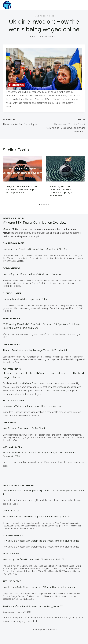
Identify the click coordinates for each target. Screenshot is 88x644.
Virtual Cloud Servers (14, 401)
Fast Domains (11, 554)
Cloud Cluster (12, 293)
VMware (10, 229)
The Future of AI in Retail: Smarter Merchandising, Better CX (33, 606)
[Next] (82, 179)
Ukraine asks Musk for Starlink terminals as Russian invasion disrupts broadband (66, 125)
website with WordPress (25, 383)
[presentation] (22, 169)
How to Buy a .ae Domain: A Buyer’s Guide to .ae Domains (32, 274)
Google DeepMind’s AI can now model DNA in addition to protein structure (40, 587)
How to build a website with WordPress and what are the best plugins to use (41, 541)
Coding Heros (11, 268)
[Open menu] (83, 5)
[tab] (39, 205)
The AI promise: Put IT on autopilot (22, 122)
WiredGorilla (11, 318)
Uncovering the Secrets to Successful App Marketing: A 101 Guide (36, 249)
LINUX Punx (9, 423)
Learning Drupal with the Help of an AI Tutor (25, 299)
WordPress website (56, 391)
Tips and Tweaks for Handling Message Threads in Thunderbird (35, 350)
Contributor (37, 37)
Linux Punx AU (11, 345)
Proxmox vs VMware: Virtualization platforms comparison (32, 406)
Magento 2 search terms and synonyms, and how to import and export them (22, 190)
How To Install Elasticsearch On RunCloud (24, 428)
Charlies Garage (13, 243)
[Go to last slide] (6, 179)
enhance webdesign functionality (64, 387)
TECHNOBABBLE (12, 581)
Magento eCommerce (44, 16)
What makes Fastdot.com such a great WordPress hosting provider (36, 517)
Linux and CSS (11, 511)
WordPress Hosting (12, 369)
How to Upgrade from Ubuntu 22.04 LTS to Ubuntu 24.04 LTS (34, 559)
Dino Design (10, 612)
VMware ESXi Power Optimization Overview (38, 223)
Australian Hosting (12, 447)
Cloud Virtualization (13, 535)
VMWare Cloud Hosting (14, 218)
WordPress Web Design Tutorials (19, 485)
